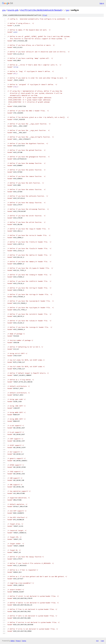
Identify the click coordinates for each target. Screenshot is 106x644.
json (102, 641)
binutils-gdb (13, 10)
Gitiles (12, 641)
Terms (24, 641)
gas (67, 10)
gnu (4, 10)
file (45, 15)
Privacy (18, 641)
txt (97, 641)
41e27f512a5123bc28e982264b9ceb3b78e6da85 (41, 10)
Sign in (102, 3)
